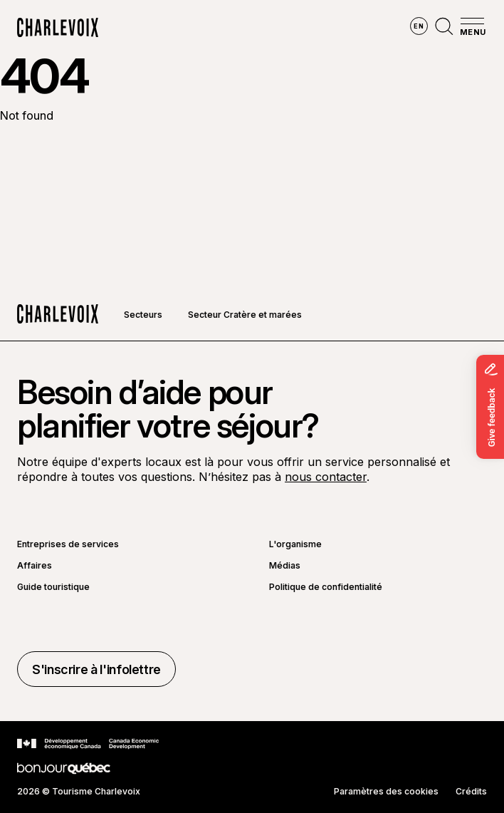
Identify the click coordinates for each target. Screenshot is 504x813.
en (419, 26)
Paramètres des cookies (386, 792)
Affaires (35, 566)
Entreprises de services (68, 544)
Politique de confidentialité (326, 587)
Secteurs (143, 315)
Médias (285, 566)
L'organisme (295, 544)
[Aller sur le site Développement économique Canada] (88, 744)
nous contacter (326, 477)
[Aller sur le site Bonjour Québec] (64, 768)
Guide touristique (53, 587)
